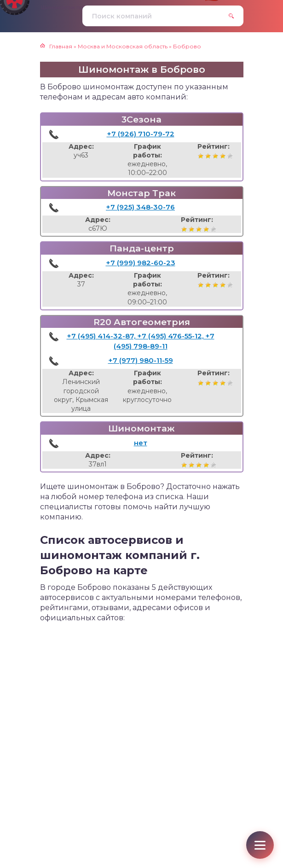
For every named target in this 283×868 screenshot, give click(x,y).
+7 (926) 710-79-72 (141, 134)
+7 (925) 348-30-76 (140, 207)
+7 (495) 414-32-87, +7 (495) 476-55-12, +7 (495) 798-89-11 (141, 341)
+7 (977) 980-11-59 (141, 360)
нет (141, 443)
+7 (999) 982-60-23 (141, 263)
